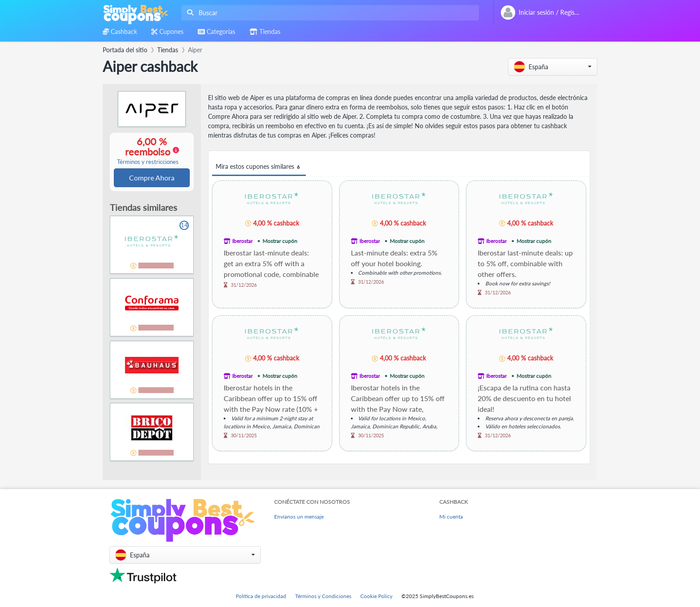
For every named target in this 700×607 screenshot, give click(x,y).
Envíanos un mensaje (299, 517)
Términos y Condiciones (323, 596)
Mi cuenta (451, 517)
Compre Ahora (152, 178)
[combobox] (328, 13)
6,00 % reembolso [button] (148, 151)
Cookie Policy (376, 596)
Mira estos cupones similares (259, 167)
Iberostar (242, 241)
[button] (553, 67)
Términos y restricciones (148, 162)
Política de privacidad (261, 596)
